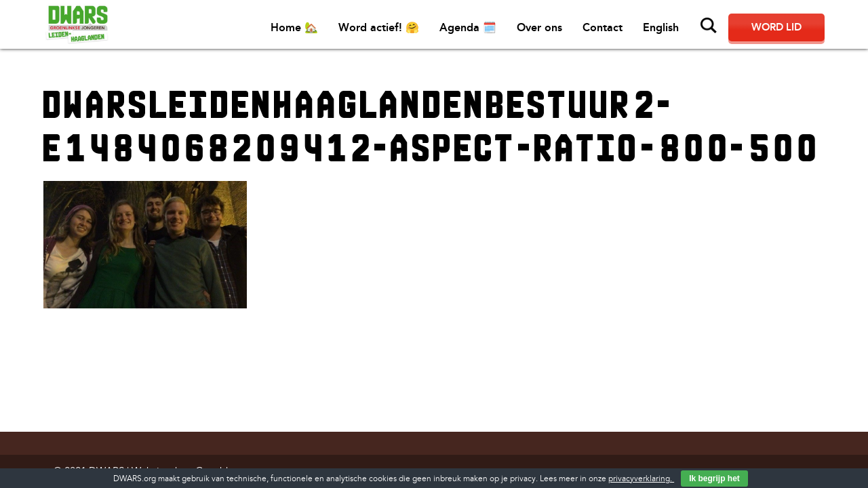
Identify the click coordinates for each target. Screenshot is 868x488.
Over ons (539, 27)
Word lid (776, 27)
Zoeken (709, 26)
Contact (603, 27)
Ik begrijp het (714, 479)
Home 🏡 (294, 27)
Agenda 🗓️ (468, 27)
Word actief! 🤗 (379, 27)
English (661, 27)
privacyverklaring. (641, 479)
